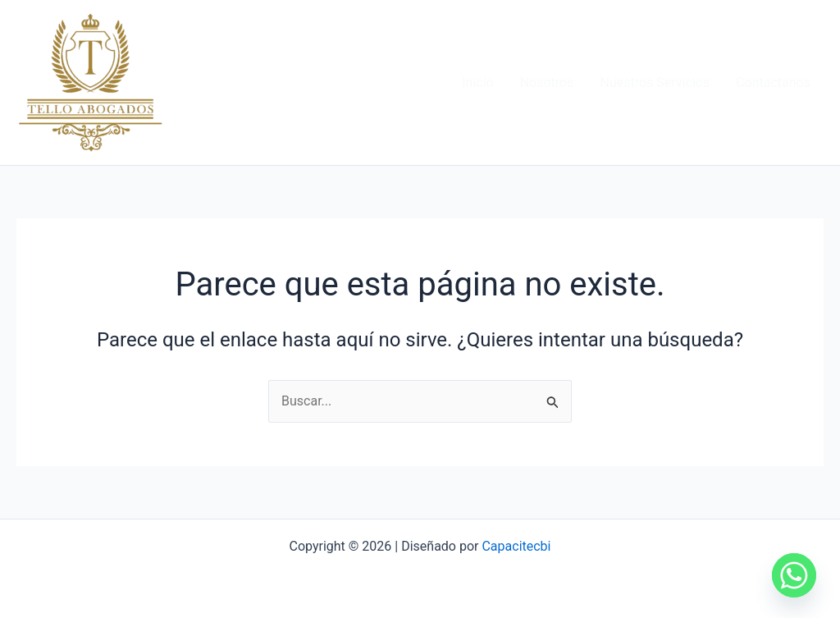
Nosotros (547, 82)
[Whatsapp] (794, 575)
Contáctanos (773, 82)
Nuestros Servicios (655, 82)
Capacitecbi (516, 546)
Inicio (477, 82)
